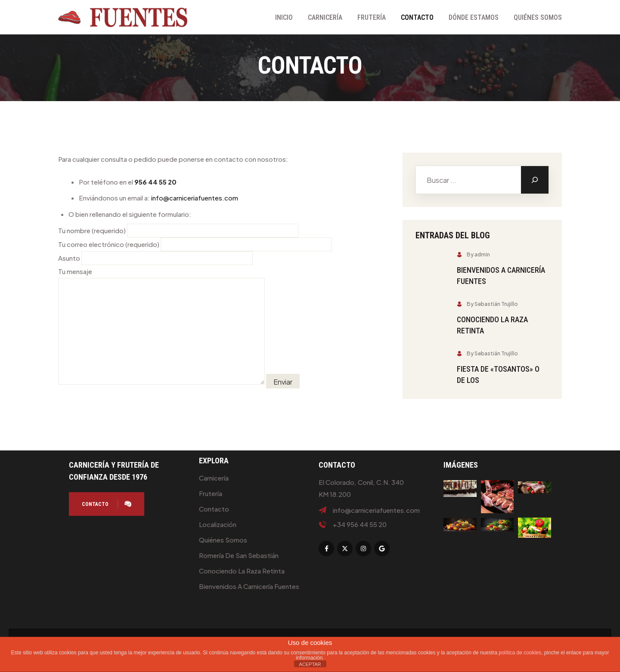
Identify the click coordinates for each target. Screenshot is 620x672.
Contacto (417, 17)
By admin (473, 254)
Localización (218, 524)
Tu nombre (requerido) (178, 230)
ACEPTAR (310, 664)
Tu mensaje (161, 327)
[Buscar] (535, 180)
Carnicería (325, 17)
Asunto (155, 258)
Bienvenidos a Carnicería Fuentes (249, 586)
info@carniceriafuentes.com (195, 198)
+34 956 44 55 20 (360, 524)
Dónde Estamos (474, 17)
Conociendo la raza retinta (242, 571)
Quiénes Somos (538, 17)
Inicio (284, 17)
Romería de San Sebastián (239, 555)
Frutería (372, 17)
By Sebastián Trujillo (487, 304)
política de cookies (520, 653)
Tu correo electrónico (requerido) (195, 244)
